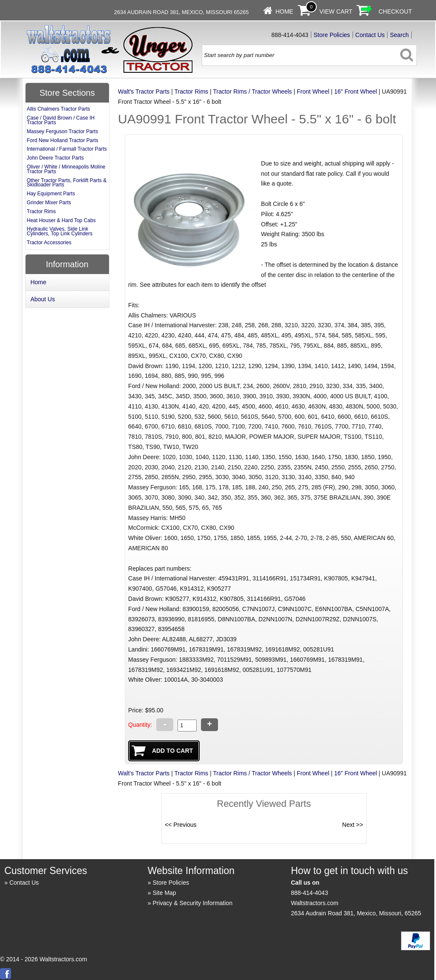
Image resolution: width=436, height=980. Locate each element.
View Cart (336, 11)
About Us (43, 299)
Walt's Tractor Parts (144, 91)
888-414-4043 (309, 893)
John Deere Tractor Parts (55, 158)
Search (399, 35)
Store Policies (332, 35)
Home (284, 11)
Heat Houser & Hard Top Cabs (61, 220)
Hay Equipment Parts (51, 194)
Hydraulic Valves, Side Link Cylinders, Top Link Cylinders (60, 231)
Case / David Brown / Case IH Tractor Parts (61, 120)
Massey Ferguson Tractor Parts (62, 131)
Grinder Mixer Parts (49, 203)
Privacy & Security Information (192, 903)
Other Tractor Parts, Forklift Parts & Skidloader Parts (67, 183)
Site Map (164, 893)
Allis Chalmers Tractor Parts (59, 109)
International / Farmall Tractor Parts (67, 149)
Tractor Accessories (49, 243)
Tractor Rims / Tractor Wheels (252, 91)
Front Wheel (313, 91)
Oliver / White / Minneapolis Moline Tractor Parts (66, 169)
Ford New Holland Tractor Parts (63, 140)
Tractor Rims (191, 91)
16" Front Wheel (356, 91)
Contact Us (370, 35)
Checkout (395, 11)
